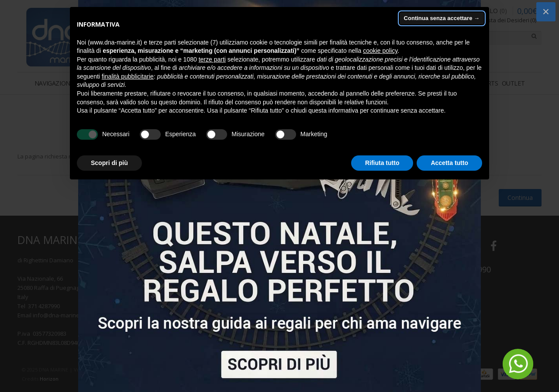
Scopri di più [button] (109, 163)
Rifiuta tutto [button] (382, 163)
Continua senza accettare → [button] (442, 18)
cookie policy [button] (380, 51)
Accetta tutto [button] (449, 163)
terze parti (212, 59)
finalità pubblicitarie (128, 76)
